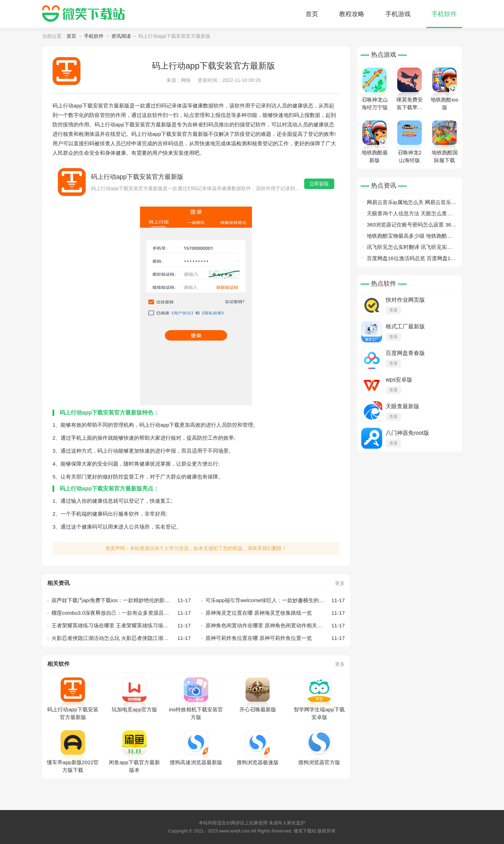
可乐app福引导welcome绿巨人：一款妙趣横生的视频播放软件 (275, 600)
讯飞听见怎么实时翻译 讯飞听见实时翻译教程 (409, 248)
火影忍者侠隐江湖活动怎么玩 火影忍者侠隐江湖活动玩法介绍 (121, 638)
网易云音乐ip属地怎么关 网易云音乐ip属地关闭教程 (411, 204)
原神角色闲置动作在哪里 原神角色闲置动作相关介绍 (275, 626)
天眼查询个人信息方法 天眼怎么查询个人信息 (409, 215)
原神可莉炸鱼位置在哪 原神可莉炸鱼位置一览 (275, 638)
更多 (340, 583)
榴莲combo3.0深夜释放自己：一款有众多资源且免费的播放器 (121, 613)
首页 (312, 14)
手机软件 (444, 14)
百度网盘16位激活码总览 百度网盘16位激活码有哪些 (410, 260)
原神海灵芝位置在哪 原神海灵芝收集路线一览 (275, 613)
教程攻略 (352, 14)
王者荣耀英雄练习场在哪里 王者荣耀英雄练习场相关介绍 (121, 626)
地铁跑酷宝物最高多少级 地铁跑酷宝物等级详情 (409, 237)
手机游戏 (398, 14)
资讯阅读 (121, 36)
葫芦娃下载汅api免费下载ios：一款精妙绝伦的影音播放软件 (121, 600)
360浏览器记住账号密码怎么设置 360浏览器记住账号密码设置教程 (410, 226)
